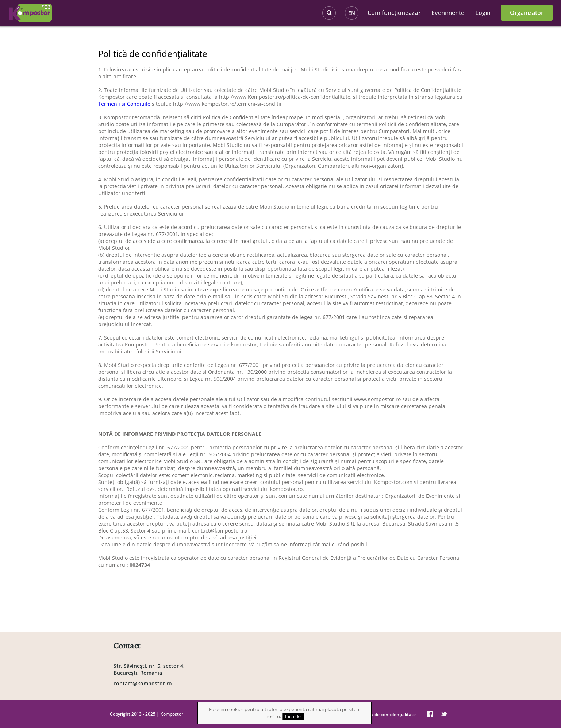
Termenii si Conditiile (124, 104)
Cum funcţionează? (394, 13)
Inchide (293, 717)
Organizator (527, 13)
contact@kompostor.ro (143, 683)
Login (483, 13)
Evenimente (448, 13)
